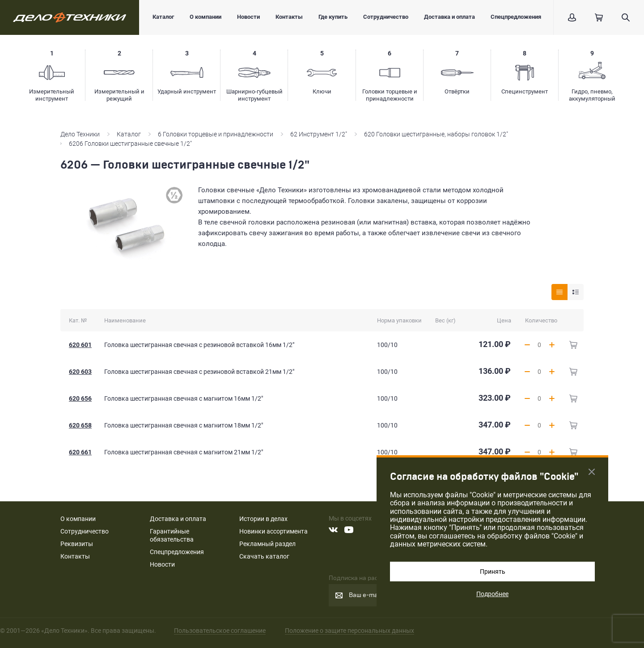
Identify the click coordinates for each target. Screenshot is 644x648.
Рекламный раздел (267, 544)
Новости (248, 17)
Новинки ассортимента (273, 531)
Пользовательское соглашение (220, 631)
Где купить (333, 17)
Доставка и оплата (449, 17)
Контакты (289, 17)
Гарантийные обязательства (172, 535)
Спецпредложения (516, 17)
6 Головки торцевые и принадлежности (216, 134)
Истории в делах (263, 519)
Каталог (163, 17)
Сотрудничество (386, 17)
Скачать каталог (264, 556)
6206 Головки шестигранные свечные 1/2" (131, 144)
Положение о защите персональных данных (350, 631)
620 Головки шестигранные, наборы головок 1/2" (436, 134)
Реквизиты (77, 544)
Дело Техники (80, 134)
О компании (205, 17)
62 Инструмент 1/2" (319, 134)
